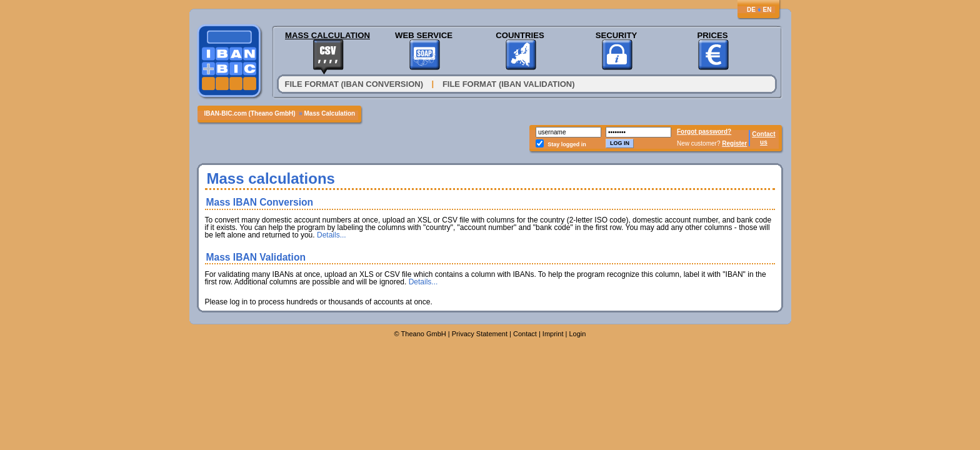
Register (734, 143)
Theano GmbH (424, 334)
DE (751, 10)
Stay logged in (567, 144)
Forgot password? (704, 132)
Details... (332, 235)
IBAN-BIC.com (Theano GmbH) (250, 113)
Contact (763, 134)
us (764, 142)
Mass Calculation (327, 35)
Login (577, 334)
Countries (520, 35)
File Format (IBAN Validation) (509, 84)
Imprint (553, 334)
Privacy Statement (480, 334)
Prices (712, 35)
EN (767, 10)
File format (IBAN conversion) (354, 84)
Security (617, 35)
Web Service (424, 35)
